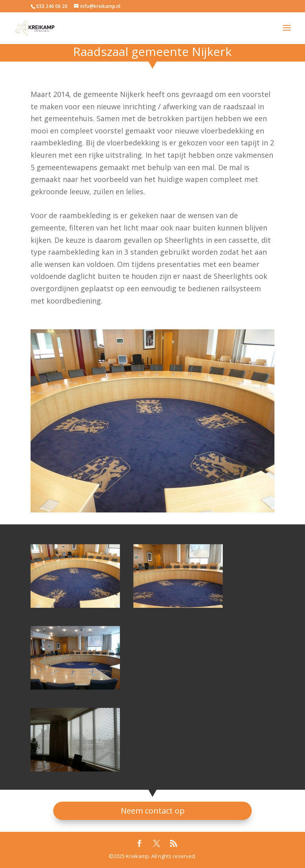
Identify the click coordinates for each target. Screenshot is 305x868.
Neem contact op (153, 811)
